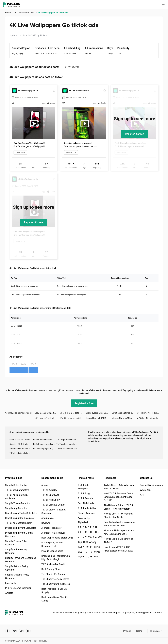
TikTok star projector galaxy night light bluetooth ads (45, 449)
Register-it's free (135, 134)
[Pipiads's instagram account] (28, 631)
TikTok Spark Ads (50, 495)
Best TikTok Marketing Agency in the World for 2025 (119, 524)
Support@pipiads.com (151, 485)
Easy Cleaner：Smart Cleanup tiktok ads (48, 413)
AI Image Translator (51, 528)
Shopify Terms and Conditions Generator (21, 560)
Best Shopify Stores (51, 569)
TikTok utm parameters (17, 490)
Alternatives (47, 518)
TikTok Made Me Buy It (53, 564)
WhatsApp (145, 490)
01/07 (97, 557)
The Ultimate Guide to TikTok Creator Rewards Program (119, 507)
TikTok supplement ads (67, 449)
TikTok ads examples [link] (25, 13)
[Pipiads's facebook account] (7, 631)
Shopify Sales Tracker (16, 485)
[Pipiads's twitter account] (14, 631)
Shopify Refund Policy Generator (16, 551)
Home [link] (8, 13)
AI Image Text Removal (53, 533)
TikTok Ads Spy (49, 490)
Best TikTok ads (86, 503)
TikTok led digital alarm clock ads (21, 453)
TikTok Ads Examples (83, 487)
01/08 (89, 557)
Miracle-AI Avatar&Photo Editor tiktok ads (124, 418)
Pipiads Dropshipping (52, 551)
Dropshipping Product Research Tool (52, 544)
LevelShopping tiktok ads (123, 413)
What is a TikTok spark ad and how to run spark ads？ (119, 532)
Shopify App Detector (16, 508)
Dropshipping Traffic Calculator (21, 513)
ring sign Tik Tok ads (19, 444)
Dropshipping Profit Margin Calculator (19, 535)
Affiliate (9, 593)
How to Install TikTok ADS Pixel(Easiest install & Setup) (118, 549)
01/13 (89, 552)
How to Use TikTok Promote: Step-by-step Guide (118, 515)
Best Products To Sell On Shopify (54, 591)
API (142, 495)
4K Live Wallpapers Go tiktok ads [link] (53, 13)
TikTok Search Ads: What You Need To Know (119, 487)
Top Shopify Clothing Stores (56, 584)
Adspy (45, 485)
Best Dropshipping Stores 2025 (57, 538)
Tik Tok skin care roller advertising (45, 444)
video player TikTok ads (20, 440)
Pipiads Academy (87, 513)
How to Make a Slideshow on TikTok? (119, 541)
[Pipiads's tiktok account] (21, 631)
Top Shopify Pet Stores (53, 574)
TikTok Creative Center (53, 505)
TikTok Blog (84, 493)
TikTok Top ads (85, 498)
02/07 (80, 547)
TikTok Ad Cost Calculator (18, 523)
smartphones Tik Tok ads (21, 449)
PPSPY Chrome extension (18, 588)
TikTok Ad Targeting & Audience (16, 497)
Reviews (46, 523)
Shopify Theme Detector (18, 503)
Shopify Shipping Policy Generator (17, 576)
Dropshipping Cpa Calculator (20, 518)
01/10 (97, 552)
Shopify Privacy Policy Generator (16, 543)
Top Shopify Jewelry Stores (55, 579)
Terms (139, 631)
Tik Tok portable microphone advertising (68, 440)
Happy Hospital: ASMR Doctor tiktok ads (99, 418)
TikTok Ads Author (87, 508)
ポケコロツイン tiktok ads (72, 413)
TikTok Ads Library (51, 500)
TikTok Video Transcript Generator (53, 511)
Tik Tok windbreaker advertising (45, 440)
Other (98, 537)
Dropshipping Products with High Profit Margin (56, 558)
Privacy (127, 631)
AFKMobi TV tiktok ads (147, 418)
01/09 (80, 557)
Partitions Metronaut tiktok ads (73, 418)
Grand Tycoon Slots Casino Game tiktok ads (99, 413)
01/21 (80, 552)
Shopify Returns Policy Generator (17, 568)
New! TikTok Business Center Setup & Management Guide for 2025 (119, 497)
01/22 (97, 547)
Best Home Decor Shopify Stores (54, 599)
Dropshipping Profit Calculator (21, 528)
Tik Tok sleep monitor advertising (68, 444)
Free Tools (11, 583)
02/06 (89, 547)
